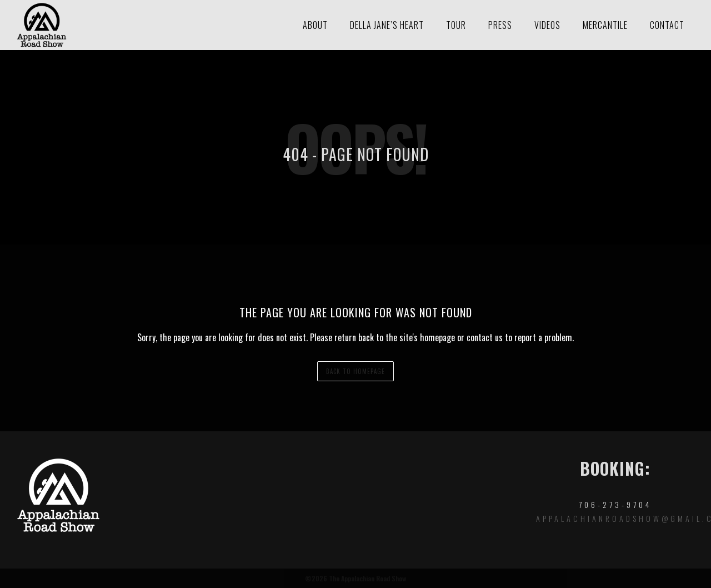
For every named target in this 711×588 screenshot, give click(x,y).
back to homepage (355, 371)
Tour (456, 25)
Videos (547, 25)
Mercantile (605, 25)
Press (500, 25)
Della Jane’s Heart (387, 25)
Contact (667, 25)
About (315, 25)
